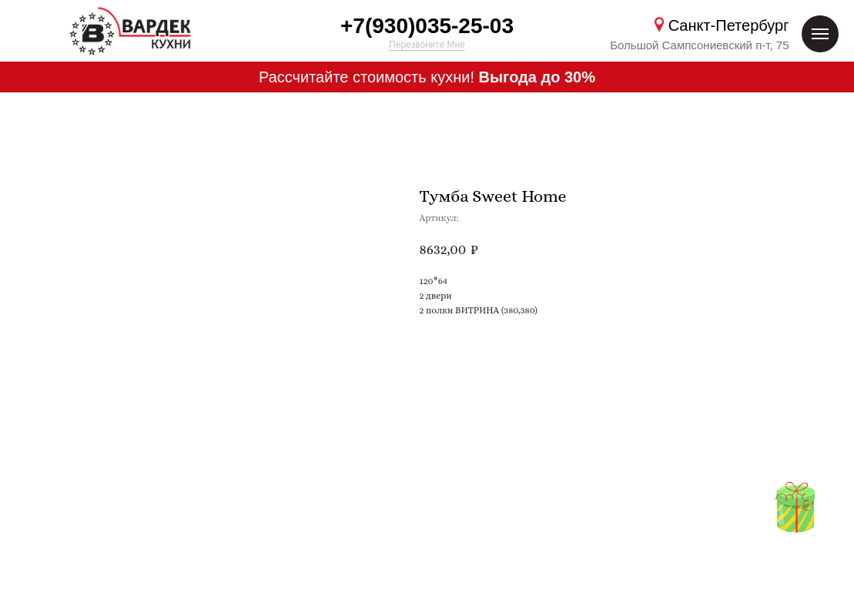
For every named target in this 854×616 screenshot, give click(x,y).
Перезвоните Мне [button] (427, 45)
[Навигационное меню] (820, 34)
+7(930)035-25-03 (427, 26)
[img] (795, 508)
